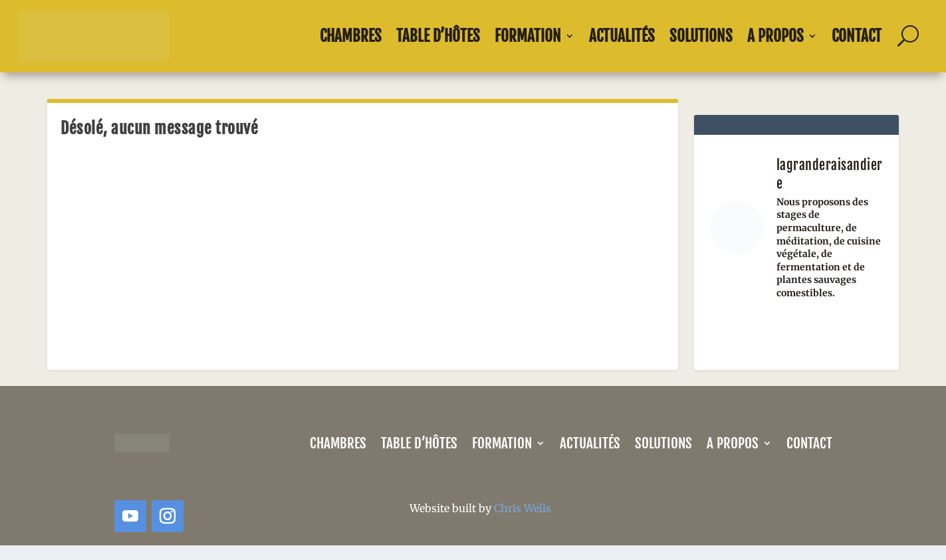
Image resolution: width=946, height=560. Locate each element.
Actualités (622, 36)
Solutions (701, 36)
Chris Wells (523, 508)
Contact (857, 36)
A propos (775, 36)
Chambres (351, 36)
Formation (528, 36)
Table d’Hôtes (438, 36)
